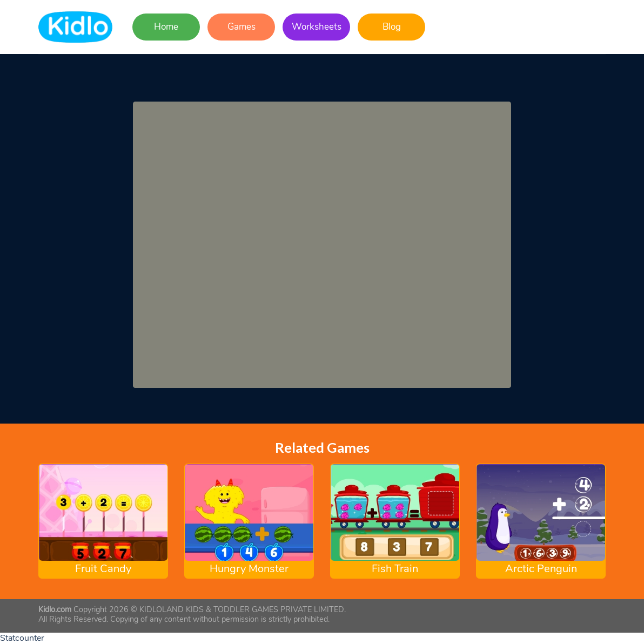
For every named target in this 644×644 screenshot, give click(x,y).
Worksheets (317, 27)
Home (166, 27)
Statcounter (22, 638)
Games (242, 27)
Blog (392, 27)
